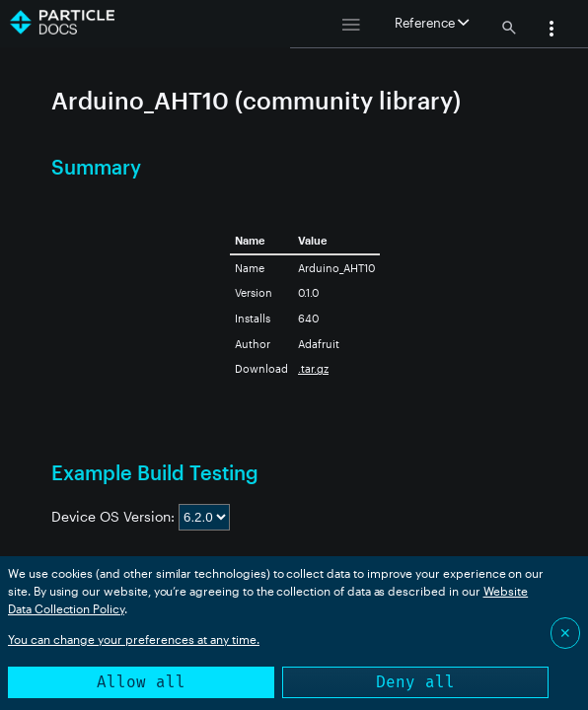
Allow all (141, 682)
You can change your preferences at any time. (134, 639)
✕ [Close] (565, 633)
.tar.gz (313, 368)
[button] (551, 31)
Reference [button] (432, 23)
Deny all (415, 682)
